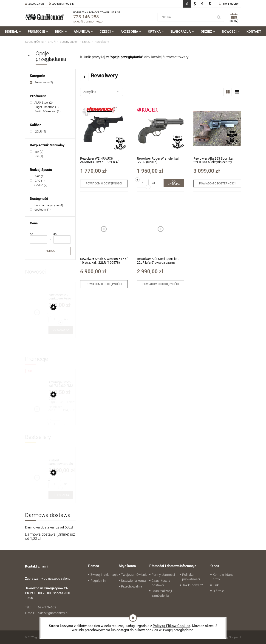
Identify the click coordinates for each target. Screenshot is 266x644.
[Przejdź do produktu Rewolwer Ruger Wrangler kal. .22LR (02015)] (161, 129)
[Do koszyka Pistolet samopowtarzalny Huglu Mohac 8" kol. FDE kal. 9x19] (61, 495)
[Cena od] (39, 240)
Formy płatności (163, 575)
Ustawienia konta (133, 581)
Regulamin (98, 581)
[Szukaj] (219, 17)
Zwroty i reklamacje (104, 575)
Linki (216, 585)
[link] (41, 82)
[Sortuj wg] (102, 92)
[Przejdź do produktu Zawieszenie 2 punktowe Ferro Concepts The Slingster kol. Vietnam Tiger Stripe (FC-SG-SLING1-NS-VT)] (61, 297)
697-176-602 (41, 607)
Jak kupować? (192, 585)
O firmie (218, 591)
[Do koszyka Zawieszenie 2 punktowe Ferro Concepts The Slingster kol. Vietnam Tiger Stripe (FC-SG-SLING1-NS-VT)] (61, 330)
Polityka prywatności (191, 577)
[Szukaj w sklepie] (187, 17)
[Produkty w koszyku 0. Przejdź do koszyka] (234, 17)
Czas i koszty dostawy (161, 583)
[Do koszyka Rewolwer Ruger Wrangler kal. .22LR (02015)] (174, 183)
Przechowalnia (132, 586)
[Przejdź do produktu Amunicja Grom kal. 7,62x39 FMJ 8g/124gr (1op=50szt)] (61, 384)
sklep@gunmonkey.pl (88, 21)
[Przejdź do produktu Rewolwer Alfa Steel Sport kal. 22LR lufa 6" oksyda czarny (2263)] (161, 229)
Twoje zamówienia (134, 575)
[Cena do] (62, 240)
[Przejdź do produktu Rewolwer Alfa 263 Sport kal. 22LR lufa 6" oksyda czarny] (217, 129)
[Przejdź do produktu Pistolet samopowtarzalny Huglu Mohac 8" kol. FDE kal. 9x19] (61, 462)
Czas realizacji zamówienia (162, 593)
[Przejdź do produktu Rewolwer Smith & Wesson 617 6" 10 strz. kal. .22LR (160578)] (104, 229)
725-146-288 (86, 17)
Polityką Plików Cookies (171, 626)
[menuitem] (13, 31)
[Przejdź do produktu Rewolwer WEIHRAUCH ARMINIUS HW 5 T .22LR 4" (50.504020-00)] (104, 129)
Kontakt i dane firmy (223, 577)
